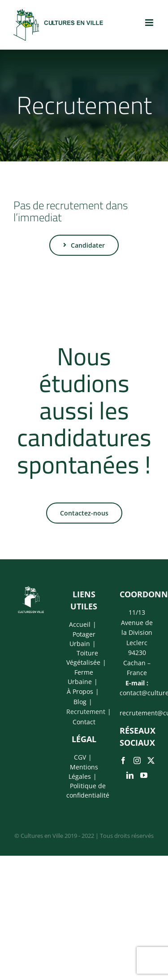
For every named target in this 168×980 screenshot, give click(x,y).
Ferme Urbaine (80, 677)
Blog (80, 702)
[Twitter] (151, 760)
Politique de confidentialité (88, 790)
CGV (80, 757)
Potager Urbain (82, 639)
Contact (84, 722)
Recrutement (86, 712)
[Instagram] (137, 760)
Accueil (80, 624)
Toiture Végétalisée (83, 658)
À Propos (80, 691)
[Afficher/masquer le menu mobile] (150, 23)
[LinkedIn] (130, 775)
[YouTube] (144, 775)
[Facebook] (123, 760)
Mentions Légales (83, 772)
